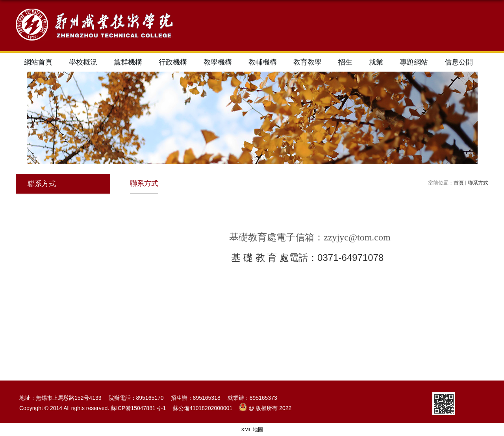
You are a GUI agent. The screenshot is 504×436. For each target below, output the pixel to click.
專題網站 (414, 62)
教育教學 (308, 62)
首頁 (459, 183)
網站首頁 (38, 62)
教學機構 (218, 62)
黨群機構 (128, 62)
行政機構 (173, 62)
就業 (376, 62)
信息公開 (459, 62)
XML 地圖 (252, 430)
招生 (345, 62)
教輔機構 (263, 62)
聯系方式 (478, 183)
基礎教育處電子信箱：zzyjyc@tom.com (310, 237)
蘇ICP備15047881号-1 (138, 408)
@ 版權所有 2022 (265, 408)
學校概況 (83, 62)
